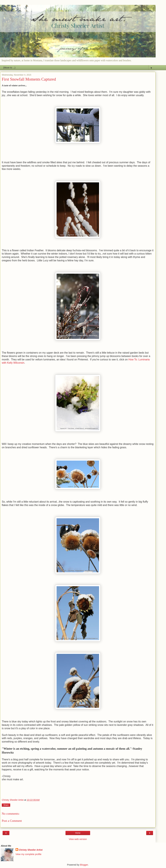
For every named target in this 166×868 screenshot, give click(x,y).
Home (78, 833)
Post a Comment (12, 821)
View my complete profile (29, 854)
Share (6, 805)
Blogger (84, 865)
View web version (78, 839)
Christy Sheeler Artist (31, 850)
